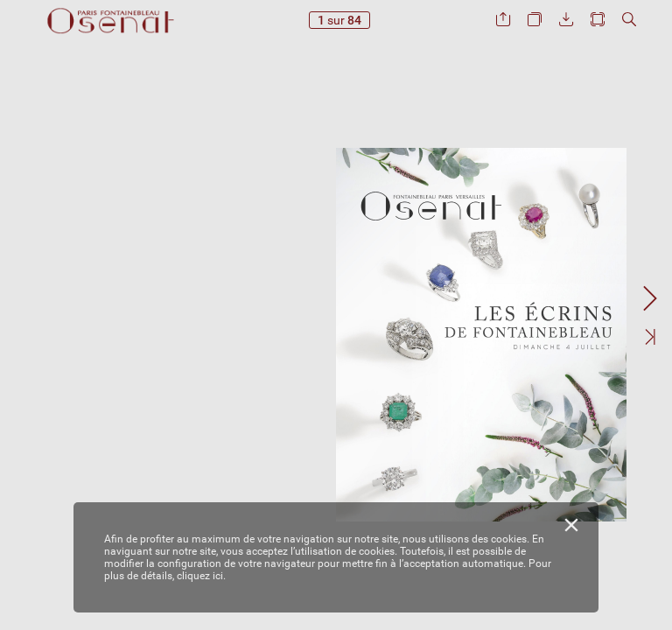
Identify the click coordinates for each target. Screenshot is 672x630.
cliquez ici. (201, 576)
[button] (503, 20)
